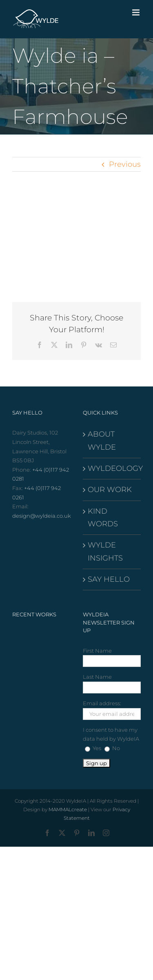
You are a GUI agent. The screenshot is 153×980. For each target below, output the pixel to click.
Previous (125, 164)
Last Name (97, 677)
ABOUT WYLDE (102, 440)
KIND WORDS (103, 518)
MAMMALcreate (68, 809)
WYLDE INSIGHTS (105, 551)
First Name (97, 651)
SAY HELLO (109, 579)
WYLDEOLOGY (112, 468)
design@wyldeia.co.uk (42, 516)
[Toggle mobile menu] (136, 12)
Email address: (102, 703)
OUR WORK (110, 490)
